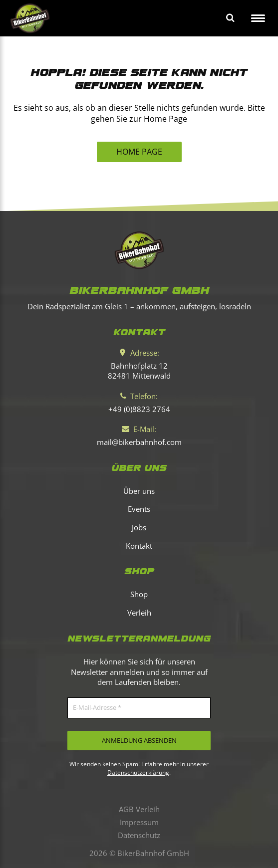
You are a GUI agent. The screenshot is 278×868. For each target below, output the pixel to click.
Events (139, 509)
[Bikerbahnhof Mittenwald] (139, 250)
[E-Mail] (139, 442)
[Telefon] (139, 409)
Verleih (139, 613)
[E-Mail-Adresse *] (139, 708)
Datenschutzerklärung (138, 772)
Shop (139, 594)
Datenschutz (139, 835)
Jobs (139, 527)
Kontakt (139, 546)
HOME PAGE (139, 152)
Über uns (139, 491)
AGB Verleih (139, 809)
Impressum (139, 822)
